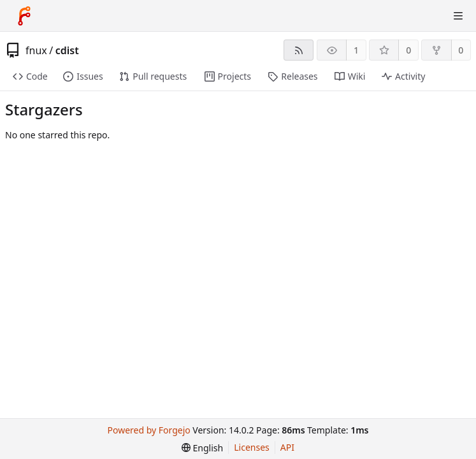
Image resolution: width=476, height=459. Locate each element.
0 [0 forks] (461, 50)
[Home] (24, 16)
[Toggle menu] (458, 16)
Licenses (252, 447)
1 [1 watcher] (356, 50)
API (287, 447)
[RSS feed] (299, 50)
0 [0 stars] (408, 50)
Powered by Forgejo (149, 430)
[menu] (202, 448)
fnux (36, 50)
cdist (67, 50)
